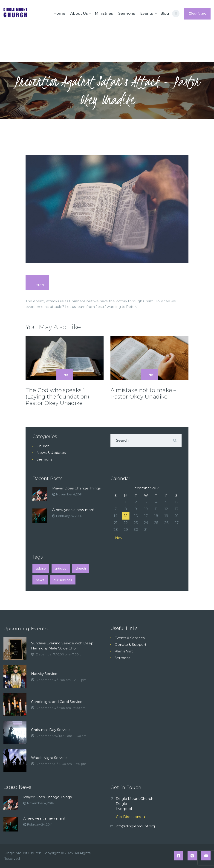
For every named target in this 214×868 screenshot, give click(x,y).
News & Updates (51, 453)
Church (43, 446)
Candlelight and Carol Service (57, 702)
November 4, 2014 (69, 494)
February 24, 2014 (69, 516)
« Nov (117, 538)
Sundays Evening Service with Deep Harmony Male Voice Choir (62, 646)
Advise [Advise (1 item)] (41, 568)
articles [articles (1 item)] (61, 568)
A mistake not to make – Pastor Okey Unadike (143, 393)
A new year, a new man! (73, 510)
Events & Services (130, 638)
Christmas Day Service (50, 730)
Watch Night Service (49, 758)
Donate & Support (130, 645)
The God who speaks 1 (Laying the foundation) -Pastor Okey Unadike (59, 397)
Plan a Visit (124, 651)
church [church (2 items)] (81, 568)
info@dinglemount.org (135, 826)
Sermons (44, 459)
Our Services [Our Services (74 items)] (63, 580)
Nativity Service (44, 674)
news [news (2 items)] (40, 580)
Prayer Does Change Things (76, 488)
